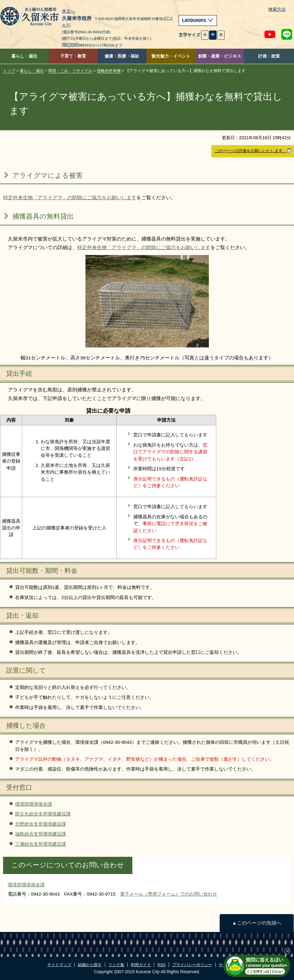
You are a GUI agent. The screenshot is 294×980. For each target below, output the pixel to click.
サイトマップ (59, 965)
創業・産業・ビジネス (220, 56)
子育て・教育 (73, 56)
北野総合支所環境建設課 (41, 824)
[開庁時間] (70, 45)
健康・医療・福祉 (122, 56)
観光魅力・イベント (171, 56)
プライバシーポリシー (192, 965)
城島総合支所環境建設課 (41, 834)
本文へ (68, 11)
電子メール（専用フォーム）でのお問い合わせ (169, 894)
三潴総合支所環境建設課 (41, 844)
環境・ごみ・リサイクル (70, 71)
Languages (198, 20)
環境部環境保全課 (34, 804)
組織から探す (90, 965)
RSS (161, 965)
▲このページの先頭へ (257, 923)
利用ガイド (141, 965)
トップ (9, 71)
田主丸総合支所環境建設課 (43, 814)
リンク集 (116, 965)
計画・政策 (269, 56)
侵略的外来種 (109, 71)
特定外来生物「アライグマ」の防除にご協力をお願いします (70, 198)
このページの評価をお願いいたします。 (253, 151)
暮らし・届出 (24, 56)
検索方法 (277, 9)
